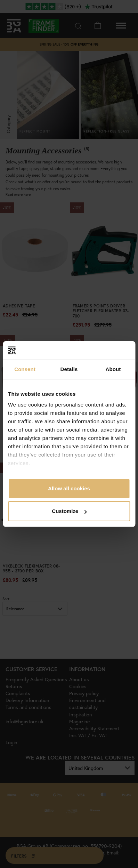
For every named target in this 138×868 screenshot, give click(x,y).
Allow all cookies (69, 488)
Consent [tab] (25, 369)
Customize (69, 511)
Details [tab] (69, 369)
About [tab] (113, 369)
